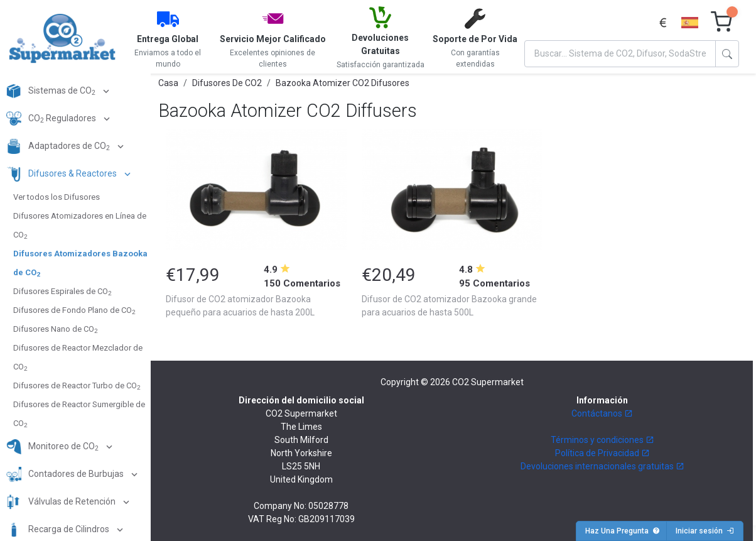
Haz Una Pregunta (623, 531)
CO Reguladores (52, 119)
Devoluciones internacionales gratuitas (602, 466)
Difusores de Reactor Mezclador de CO (78, 358)
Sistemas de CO (52, 91)
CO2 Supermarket (488, 382)
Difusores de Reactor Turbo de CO (77, 386)
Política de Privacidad (602, 453)
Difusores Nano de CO (55, 329)
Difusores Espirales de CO (62, 292)
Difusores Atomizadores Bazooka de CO (80, 263)
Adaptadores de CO (59, 146)
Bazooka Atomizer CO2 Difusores (343, 83)
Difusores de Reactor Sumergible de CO (79, 414)
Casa (168, 83)
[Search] (620, 54)
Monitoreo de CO (53, 447)
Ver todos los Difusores (57, 197)
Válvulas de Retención (62, 502)
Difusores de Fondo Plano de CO (74, 310)
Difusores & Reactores (62, 174)
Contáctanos (602, 413)
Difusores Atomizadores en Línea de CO (80, 226)
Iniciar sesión (705, 531)
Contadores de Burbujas (66, 474)
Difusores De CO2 (227, 83)
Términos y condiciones (602, 440)
